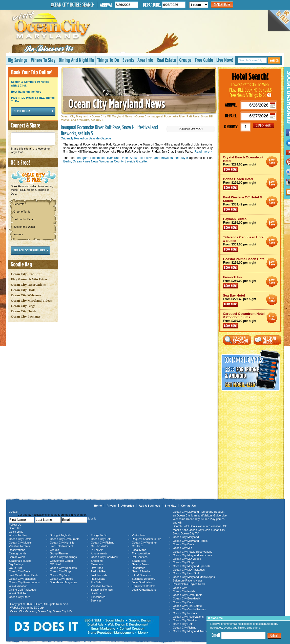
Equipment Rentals (144, 586)
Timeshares (98, 597)
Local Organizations (144, 590)
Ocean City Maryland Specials (191, 566)
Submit (274, 636)
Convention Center (61, 561)
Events (128, 60)
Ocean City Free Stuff (26, 274)
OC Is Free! (16, 568)
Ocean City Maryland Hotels (190, 541)
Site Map (170, 506)
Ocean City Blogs (23, 306)
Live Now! (225, 60)
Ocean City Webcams (26, 295)
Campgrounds (18, 553)
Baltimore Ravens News (188, 580)
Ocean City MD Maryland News (112, 116)
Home (98, 506)
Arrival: (107, 5)
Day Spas (97, 568)
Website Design (20, 608)
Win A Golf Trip (18, 593)
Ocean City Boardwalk (105, 557)
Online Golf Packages (22, 590)
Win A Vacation (18, 586)
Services (96, 600)
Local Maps (139, 550)
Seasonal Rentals (102, 590)
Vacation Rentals (19, 546)
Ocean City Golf (101, 539)
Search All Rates (237, 340)
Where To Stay (43, 60)
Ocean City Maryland (75, 116)
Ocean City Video (61, 575)
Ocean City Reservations (28, 285)
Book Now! (231, 170)
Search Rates (222, 4)
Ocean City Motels (20, 543)
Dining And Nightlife (76, 60)
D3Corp (37, 604)
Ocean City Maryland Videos (31, 300)
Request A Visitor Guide (147, 539)
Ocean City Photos (61, 579)
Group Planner (59, 553)
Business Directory (143, 579)
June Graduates (142, 582)
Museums (97, 564)
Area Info (145, 60)
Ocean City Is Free (198, 519)
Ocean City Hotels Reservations (193, 552)
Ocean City (45, 611)
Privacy (111, 506)
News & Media (141, 571)
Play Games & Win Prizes (29, 279)
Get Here (138, 546)
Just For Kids (99, 575)
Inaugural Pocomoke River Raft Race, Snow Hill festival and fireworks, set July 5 (132, 158)
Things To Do (108, 60)
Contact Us (188, 506)
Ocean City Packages (26, 316)
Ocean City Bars (183, 602)
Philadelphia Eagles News (189, 584)
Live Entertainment (61, 546)
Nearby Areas (140, 564)
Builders (96, 593)
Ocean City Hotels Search (73, 5)
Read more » (203, 152)
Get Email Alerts (267, 340)
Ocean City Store (19, 597)
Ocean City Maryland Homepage (193, 512)
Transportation (141, 553)
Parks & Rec (99, 571)
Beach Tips (139, 561)
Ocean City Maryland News (117, 103)
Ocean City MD (62, 611)
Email (216, 635)
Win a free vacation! (210, 526)
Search (274, 60)
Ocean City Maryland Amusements (194, 631)
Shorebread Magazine (64, 582)
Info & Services (141, 575)
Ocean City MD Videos (187, 559)
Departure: (152, 5)
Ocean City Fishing (103, 543)
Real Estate (166, 60)
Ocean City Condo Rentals (189, 609)
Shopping (97, 561)
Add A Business (150, 506)
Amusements (99, 553)
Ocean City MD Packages (189, 570)
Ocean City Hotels (24, 311)
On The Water (99, 546)
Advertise (128, 506)
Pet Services (140, 557)
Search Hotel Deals (185, 526)
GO (263, 126)
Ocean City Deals (23, 290)
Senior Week (17, 557)
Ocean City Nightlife (62, 543)
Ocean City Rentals (185, 613)
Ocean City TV (190, 533)
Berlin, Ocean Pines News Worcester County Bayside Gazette (105, 161)
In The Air (97, 550)
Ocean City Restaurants (65, 539)
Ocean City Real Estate (187, 606)
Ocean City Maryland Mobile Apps (194, 577)
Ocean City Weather (144, 543)
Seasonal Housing (20, 561)
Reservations (17, 550)
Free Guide (204, 60)
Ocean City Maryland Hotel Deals (272, 162)
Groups (185, 60)
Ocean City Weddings (63, 557)
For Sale (96, 582)
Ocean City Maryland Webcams (192, 555)
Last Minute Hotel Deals (24, 575)
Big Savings (18, 60)
